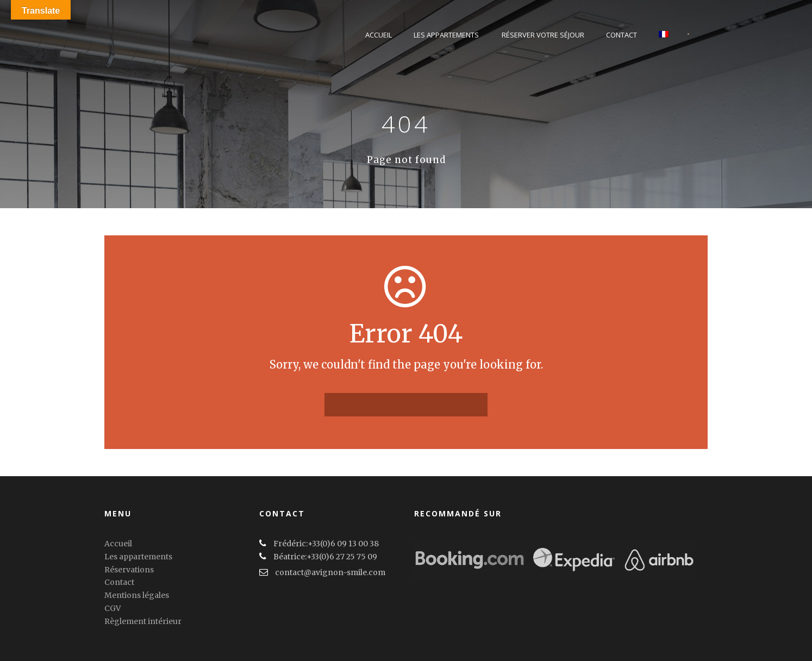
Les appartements (138, 557)
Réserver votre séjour (543, 35)
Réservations (129, 570)
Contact (622, 35)
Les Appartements (446, 35)
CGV (113, 608)
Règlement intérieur (143, 621)
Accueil (379, 35)
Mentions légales (137, 595)
